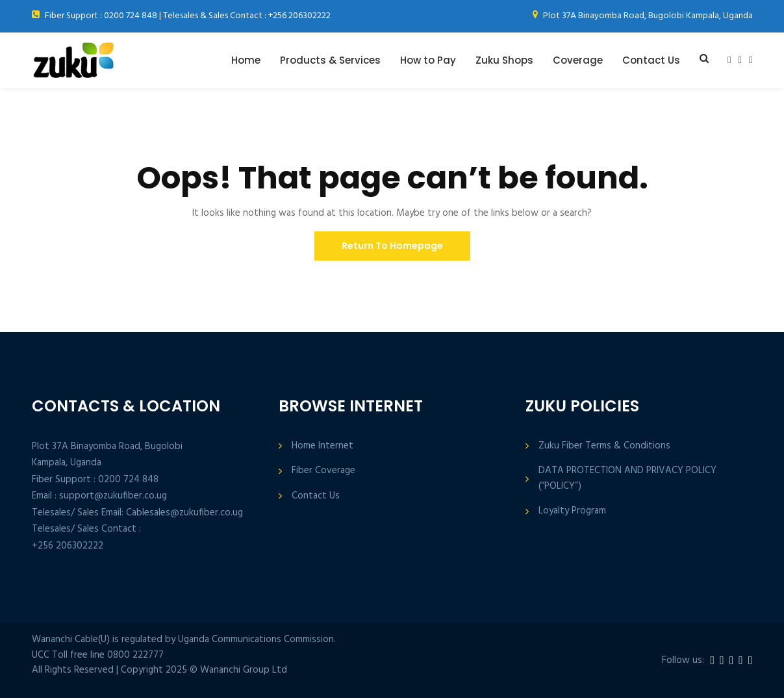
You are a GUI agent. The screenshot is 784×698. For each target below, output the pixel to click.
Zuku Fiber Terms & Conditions (604, 446)
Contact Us (651, 60)
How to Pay (428, 60)
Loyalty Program (572, 511)
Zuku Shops (504, 60)
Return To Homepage (392, 246)
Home (246, 60)
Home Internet (322, 446)
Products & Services (330, 60)
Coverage (578, 60)
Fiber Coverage (323, 471)
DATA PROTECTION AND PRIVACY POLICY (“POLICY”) (627, 478)
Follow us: (683, 661)
